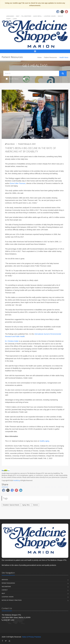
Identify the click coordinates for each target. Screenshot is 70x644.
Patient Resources (50, 57)
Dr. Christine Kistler (12, 341)
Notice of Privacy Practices (12, 600)
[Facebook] (2, 641)
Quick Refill (37, 16)
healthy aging (44, 441)
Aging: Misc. (26, 505)
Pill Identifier (26, 16)
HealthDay (17, 480)
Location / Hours (50, 16)
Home (40, 57)
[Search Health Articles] (31, 73)
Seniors (36, 505)
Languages (10, 16)
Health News (12, 79)
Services (5, 580)
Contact (5, 590)
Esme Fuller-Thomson (18, 183)
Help (18, 16)
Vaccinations (6, 587)
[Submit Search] (63, 73)
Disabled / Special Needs (11, 505)
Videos (27, 79)
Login (15, 19)
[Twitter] (6, 641)
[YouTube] (9, 641)
